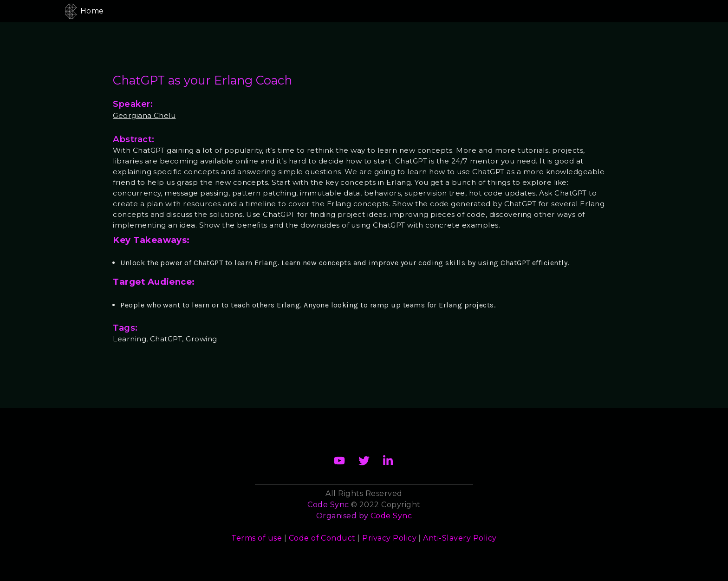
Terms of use (257, 538)
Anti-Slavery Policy (460, 538)
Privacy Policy (389, 538)
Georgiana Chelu (144, 115)
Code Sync (391, 516)
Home (92, 11)
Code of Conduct (322, 538)
